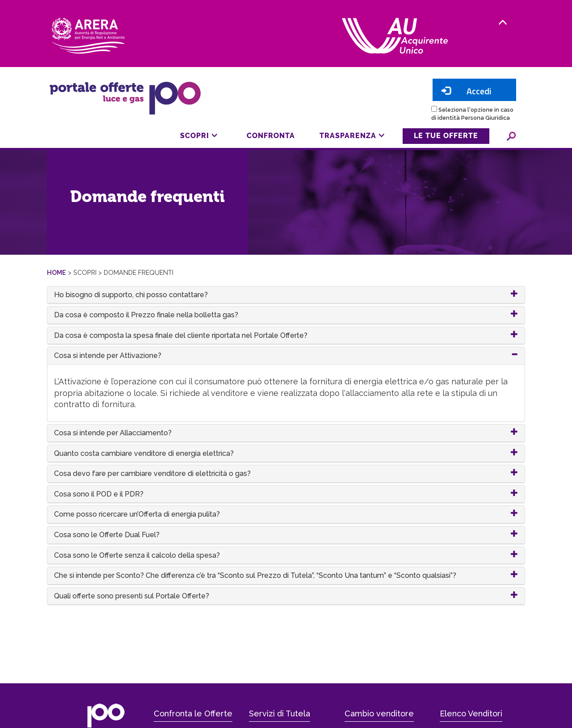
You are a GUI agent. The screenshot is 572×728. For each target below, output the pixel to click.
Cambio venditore (379, 713)
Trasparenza (352, 136)
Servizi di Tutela (280, 713)
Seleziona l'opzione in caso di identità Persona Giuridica (472, 114)
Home (57, 272)
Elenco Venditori (471, 713)
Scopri (199, 136)
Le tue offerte (446, 136)
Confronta (271, 136)
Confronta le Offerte (193, 713)
